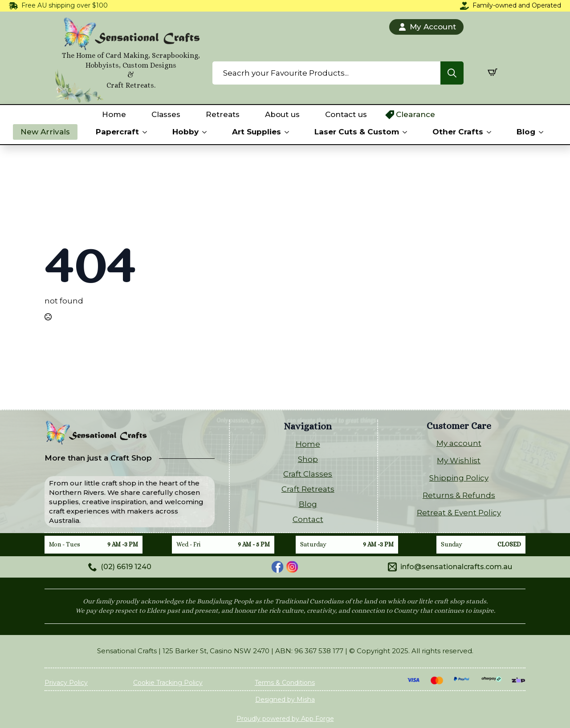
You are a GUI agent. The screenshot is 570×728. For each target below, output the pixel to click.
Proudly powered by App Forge (285, 719)
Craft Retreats (308, 489)
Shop (308, 459)
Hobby (185, 132)
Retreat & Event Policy (459, 513)
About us (282, 114)
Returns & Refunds (459, 495)
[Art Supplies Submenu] (289, 132)
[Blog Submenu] (543, 132)
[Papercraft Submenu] (147, 132)
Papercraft (117, 132)
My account (459, 443)
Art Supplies (256, 132)
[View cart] (493, 72)
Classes (166, 114)
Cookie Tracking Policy (168, 683)
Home (114, 114)
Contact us (346, 114)
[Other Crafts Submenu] (491, 132)
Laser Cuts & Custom (357, 132)
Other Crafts (458, 132)
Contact (308, 519)
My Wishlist (459, 461)
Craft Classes (308, 474)
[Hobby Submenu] (206, 132)
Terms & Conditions (285, 683)
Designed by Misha (285, 700)
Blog (526, 132)
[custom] (277, 567)
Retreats (223, 114)
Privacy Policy (66, 683)
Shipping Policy (459, 478)
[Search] (452, 73)
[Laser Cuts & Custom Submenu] (407, 132)
